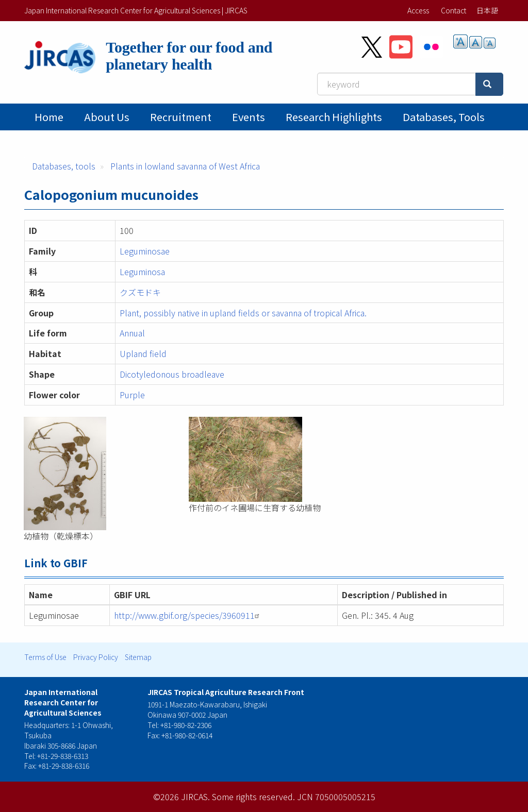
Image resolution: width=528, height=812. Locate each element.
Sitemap (138, 657)
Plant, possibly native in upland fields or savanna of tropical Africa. (243, 313)
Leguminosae (145, 251)
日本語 (487, 10)
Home (49, 117)
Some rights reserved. (253, 797)
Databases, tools (444, 117)
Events (249, 117)
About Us (107, 117)
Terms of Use (45, 657)
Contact (453, 10)
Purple (132, 395)
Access (418, 10)
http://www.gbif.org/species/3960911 (188, 615)
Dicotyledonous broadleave (172, 374)
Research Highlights (334, 117)
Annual (132, 333)
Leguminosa (142, 272)
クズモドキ (140, 292)
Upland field (143, 353)
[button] (98, 473)
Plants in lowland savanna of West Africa (185, 166)
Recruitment (181, 117)
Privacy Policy (96, 657)
